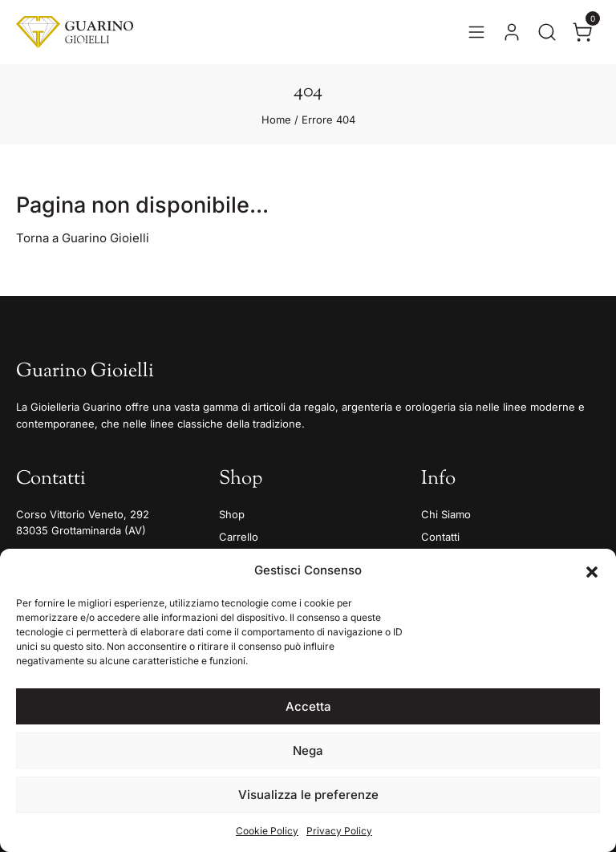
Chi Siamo (446, 514)
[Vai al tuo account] (512, 32)
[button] (592, 570)
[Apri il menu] (476, 32)
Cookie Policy (267, 831)
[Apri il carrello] (582, 32)
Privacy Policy (339, 831)
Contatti (440, 537)
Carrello (239, 537)
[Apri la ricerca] (547, 32)
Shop (232, 514)
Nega (308, 751)
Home (276, 120)
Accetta (308, 706)
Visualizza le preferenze (308, 795)
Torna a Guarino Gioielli (83, 238)
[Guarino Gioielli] (75, 32)
